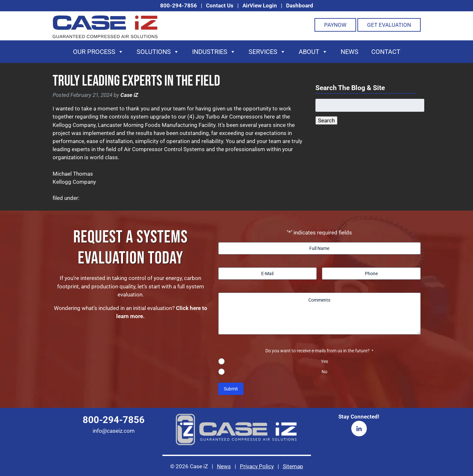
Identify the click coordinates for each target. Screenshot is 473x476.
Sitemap (293, 466)
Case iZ (129, 95)
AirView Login (260, 5)
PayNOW (335, 25)
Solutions (158, 52)
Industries (214, 52)
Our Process (98, 52)
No (324, 372)
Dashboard (300, 5)
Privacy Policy (257, 466)
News (350, 52)
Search (326, 120)
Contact (386, 52)
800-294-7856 (179, 5)
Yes (324, 361)
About (313, 52)
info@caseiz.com (114, 431)
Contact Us (220, 5)
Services (267, 52)
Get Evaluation (389, 25)
